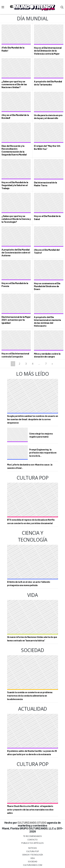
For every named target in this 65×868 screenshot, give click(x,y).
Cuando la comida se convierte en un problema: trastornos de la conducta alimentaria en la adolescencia (30, 696)
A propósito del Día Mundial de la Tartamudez (48, 83)
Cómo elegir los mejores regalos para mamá (41, 435)
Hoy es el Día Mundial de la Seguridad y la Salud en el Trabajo (15, 185)
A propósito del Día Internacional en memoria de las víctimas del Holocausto (47, 321)
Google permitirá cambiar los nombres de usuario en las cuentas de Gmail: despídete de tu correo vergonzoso (33, 419)
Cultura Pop (33, 851)
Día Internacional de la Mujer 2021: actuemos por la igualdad (16, 320)
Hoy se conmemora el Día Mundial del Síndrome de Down (47, 286)
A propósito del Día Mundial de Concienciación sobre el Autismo (16, 252)
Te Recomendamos (32, 836)
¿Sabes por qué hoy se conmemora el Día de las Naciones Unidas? (14, 84)
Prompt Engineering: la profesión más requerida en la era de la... (43, 453)
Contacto (32, 840)
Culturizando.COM (33, 865)
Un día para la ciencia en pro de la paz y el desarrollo (48, 117)
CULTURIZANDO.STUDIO (32, 823)
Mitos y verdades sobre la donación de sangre (47, 355)
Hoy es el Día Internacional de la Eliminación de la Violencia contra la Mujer (48, 51)
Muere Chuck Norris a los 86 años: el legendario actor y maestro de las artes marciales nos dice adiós (30, 810)
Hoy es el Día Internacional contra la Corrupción (15, 355)
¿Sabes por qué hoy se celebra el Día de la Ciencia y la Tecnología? (16, 219)
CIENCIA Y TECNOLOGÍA (32, 855)
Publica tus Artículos (32, 843)
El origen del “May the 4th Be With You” (47, 147)
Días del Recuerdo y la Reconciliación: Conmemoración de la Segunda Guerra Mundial (14, 150)
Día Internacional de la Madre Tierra (45, 184)
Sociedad (33, 861)
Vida (33, 858)
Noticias (33, 848)
